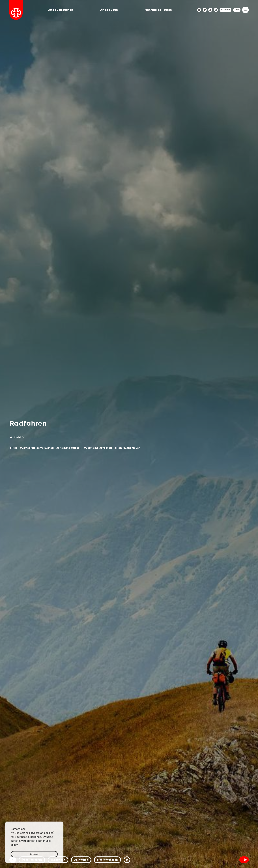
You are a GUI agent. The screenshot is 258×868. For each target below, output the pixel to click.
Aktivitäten (81, 860)
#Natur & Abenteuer (127, 448)
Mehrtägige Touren (158, 10)
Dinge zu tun (109, 10)
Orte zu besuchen (60, 10)
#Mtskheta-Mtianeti (69, 448)
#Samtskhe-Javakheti (98, 448)
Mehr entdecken (107, 860)
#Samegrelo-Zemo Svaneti (37, 448)
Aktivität (17, 437)
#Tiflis (13, 448)
